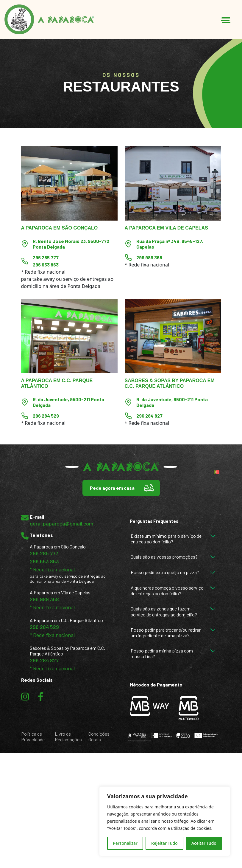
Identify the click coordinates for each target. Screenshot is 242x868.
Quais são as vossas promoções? (164, 557)
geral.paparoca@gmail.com (61, 523)
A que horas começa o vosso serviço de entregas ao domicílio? (167, 590)
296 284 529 (46, 416)
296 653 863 (46, 265)
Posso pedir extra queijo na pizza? (165, 572)
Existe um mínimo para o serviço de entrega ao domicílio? (166, 539)
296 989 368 (149, 257)
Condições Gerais (99, 737)
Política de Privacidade (33, 737)
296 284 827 (149, 416)
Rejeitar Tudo (164, 843)
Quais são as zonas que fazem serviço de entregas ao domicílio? (164, 611)
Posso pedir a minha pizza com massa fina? (162, 653)
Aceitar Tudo (204, 843)
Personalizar (125, 843)
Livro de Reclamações (68, 737)
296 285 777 (46, 257)
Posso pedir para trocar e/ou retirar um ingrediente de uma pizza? (166, 633)
